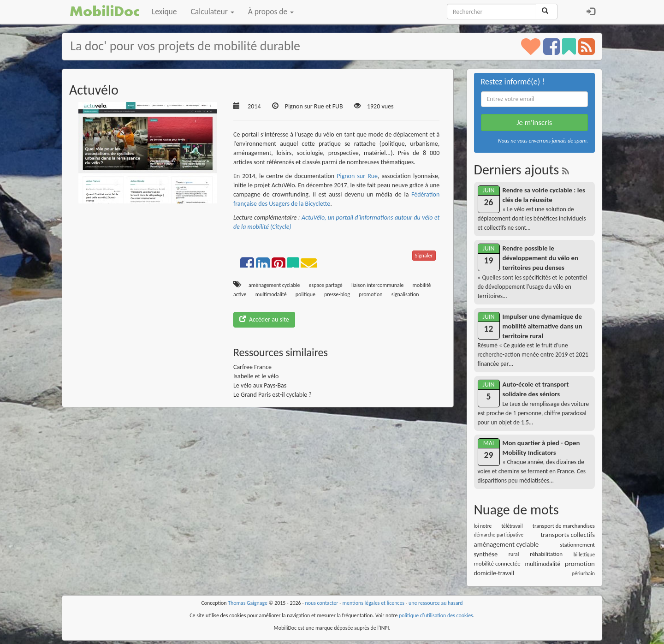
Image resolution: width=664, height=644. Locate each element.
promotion (371, 294)
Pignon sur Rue (357, 176)
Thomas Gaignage (248, 603)
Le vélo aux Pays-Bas (260, 385)
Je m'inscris (534, 122)
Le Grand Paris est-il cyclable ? (273, 395)
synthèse (486, 554)
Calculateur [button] (213, 12)
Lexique (164, 12)
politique (305, 294)
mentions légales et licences (373, 603)
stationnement (578, 545)
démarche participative (499, 535)
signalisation (405, 294)
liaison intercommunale (377, 285)
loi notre (483, 526)
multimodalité (271, 294)
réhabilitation (546, 554)
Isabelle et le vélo (256, 376)
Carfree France (252, 367)
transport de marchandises (564, 526)
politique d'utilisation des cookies (436, 615)
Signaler (424, 256)
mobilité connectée (497, 563)
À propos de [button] (271, 12)
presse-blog (337, 294)
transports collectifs (568, 535)
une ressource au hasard (436, 603)
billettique (584, 555)
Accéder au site (264, 319)
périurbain (583, 573)
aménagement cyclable (274, 285)
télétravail (512, 526)
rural (514, 554)
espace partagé (326, 285)
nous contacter (322, 603)
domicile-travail (494, 573)
